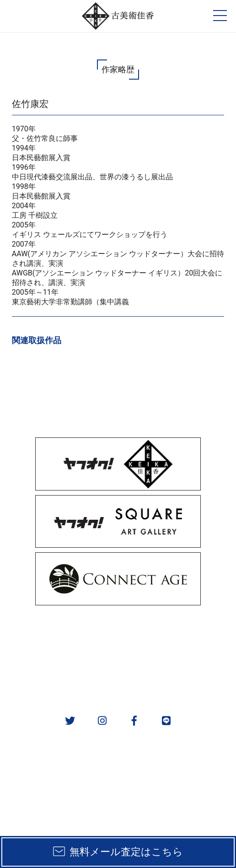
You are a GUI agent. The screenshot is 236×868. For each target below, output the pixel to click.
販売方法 (59, 631)
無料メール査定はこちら (126, 852)
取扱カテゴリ (177, 631)
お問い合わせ (177, 678)
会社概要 (59, 678)
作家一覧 (177, 655)
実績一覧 (59, 655)
